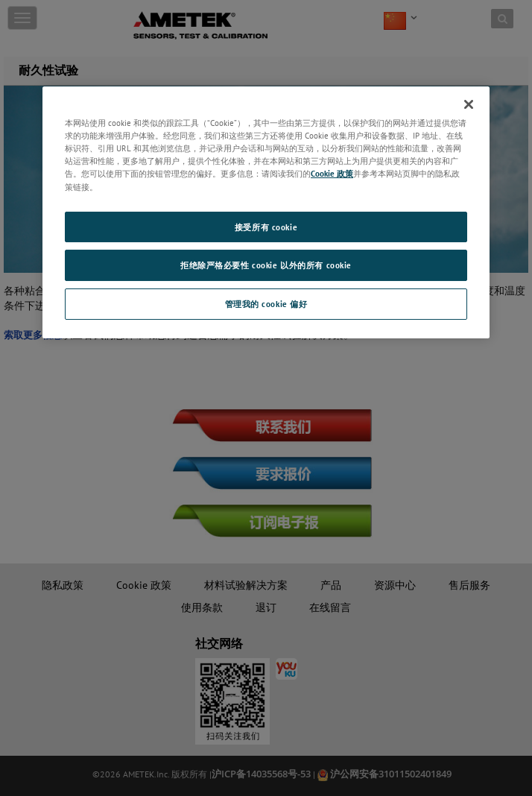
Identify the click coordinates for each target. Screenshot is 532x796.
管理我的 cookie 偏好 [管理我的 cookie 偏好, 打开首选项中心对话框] (266, 304)
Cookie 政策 (332, 173)
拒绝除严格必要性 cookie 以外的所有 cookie (266, 266)
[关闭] (469, 104)
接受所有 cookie (266, 227)
